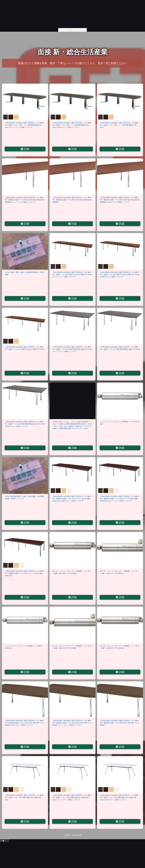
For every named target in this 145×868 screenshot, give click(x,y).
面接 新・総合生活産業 (73, 52)
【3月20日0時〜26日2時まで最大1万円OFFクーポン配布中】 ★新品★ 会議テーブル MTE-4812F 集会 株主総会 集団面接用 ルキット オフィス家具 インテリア (25, 200)
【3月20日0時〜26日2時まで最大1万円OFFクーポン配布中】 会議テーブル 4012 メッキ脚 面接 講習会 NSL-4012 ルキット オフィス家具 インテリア (24, 125)
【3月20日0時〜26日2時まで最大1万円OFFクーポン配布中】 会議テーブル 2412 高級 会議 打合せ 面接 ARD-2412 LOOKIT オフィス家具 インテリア (119, 797)
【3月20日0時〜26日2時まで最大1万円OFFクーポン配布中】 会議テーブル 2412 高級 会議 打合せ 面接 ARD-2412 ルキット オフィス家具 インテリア (72, 797)
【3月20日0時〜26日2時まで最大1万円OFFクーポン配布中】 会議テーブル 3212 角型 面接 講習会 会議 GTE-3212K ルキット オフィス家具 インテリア (72, 349)
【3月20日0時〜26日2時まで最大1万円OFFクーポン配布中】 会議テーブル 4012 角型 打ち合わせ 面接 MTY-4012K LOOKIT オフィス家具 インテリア (120, 274)
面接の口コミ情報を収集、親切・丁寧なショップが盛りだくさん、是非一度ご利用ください (72, 63)
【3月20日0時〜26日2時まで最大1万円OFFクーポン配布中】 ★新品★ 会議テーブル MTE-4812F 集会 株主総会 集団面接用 (72, 200)
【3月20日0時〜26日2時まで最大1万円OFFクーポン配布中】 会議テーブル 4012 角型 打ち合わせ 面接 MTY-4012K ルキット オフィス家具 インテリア (72, 274)
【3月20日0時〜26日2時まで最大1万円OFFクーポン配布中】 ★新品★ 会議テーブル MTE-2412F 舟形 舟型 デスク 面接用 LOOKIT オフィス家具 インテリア (25, 723)
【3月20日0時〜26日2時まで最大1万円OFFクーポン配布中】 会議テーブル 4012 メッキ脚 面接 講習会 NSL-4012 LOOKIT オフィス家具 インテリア (72, 125)
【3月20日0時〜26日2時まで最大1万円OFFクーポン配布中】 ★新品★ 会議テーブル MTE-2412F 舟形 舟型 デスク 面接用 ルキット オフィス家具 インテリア (72, 723)
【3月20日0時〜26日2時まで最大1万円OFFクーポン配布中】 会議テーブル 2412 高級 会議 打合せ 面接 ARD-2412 (24, 797)
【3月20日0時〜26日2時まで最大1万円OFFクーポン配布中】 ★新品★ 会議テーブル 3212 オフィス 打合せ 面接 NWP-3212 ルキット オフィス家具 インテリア (119, 499)
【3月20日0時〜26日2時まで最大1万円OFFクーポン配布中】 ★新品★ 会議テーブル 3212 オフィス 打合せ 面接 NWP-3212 (24, 573)
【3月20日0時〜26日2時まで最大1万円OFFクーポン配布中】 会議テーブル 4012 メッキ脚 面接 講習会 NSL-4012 (119, 125)
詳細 (25, 149)
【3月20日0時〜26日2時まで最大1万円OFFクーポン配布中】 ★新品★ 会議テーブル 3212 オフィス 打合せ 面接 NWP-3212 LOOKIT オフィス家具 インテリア (72, 499)
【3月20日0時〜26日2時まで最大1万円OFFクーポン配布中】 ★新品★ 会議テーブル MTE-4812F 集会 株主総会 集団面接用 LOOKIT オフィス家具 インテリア (120, 200)
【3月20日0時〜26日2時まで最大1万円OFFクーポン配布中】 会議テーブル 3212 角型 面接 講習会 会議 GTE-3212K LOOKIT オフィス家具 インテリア (25, 424)
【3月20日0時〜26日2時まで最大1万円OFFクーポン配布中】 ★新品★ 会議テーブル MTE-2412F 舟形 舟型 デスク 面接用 (120, 723)
